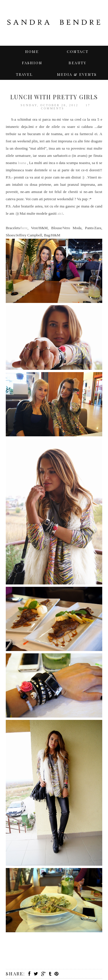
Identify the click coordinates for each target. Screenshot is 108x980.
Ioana (23, 163)
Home (32, 51)
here (24, 228)
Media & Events (77, 74)
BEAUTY (77, 63)
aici (60, 213)
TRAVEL (24, 74)
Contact (78, 51)
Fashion (32, 63)
